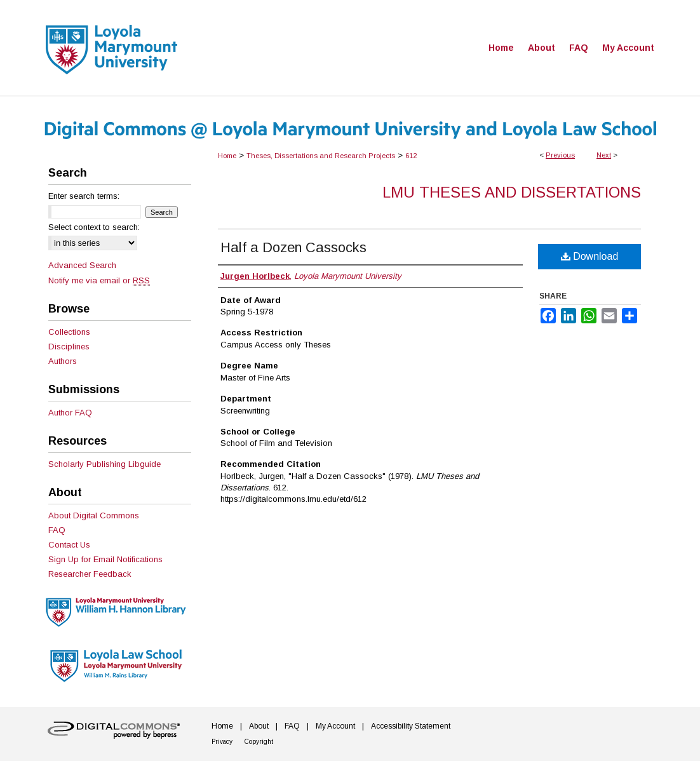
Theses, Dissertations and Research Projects (321, 156)
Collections (69, 332)
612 (411, 156)
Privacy (222, 742)
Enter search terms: (84, 196)
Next (604, 155)
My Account (335, 726)
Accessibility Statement (411, 726)
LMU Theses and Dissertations (512, 192)
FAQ (57, 530)
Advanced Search (82, 265)
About (259, 726)
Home (227, 156)
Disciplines (69, 347)
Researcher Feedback (90, 574)
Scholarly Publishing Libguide (104, 464)
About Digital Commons (94, 515)
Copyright (259, 742)
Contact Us (69, 545)
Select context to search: (94, 227)
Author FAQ (70, 413)
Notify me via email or (99, 280)
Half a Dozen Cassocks (293, 247)
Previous (560, 155)
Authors (63, 361)
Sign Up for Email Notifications (105, 559)
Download (590, 256)
